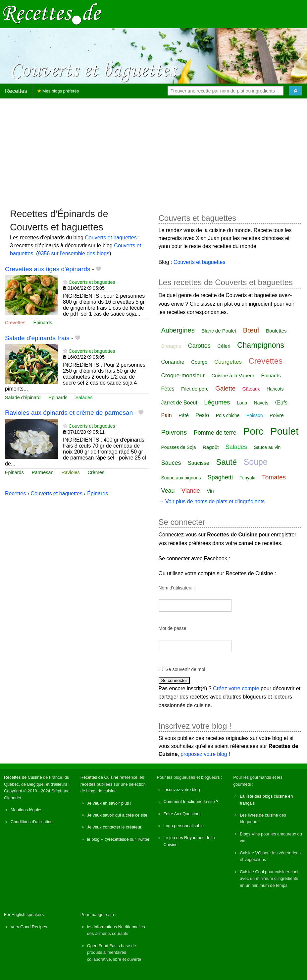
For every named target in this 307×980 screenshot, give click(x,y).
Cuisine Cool (252, 872)
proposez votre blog (204, 754)
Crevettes (15, 323)
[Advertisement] (153, 150)
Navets (261, 403)
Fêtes (168, 389)
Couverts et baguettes (111, 238)
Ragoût (211, 447)
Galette (225, 388)
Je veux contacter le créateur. (115, 827)
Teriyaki (247, 478)
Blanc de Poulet (219, 331)
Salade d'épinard (23, 398)
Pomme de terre (215, 433)
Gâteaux (251, 389)
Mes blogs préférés (58, 91)
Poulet (284, 431)
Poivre (277, 415)
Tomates (274, 477)
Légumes (217, 402)
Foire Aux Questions (183, 814)
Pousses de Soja (179, 447)
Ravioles (70, 472)
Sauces (171, 463)
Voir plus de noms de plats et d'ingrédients (215, 501)
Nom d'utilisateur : (177, 588)
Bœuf (251, 330)
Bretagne (171, 346)
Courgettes (228, 362)
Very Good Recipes (29, 927)
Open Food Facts (103, 946)
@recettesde (117, 839)
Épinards (43, 323)
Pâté (184, 415)
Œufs (281, 403)
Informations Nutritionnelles (119, 927)
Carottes (199, 346)
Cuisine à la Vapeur (233, 375)
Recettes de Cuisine (23, 777)
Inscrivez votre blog (182, 790)
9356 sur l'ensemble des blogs (74, 253)
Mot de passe (173, 628)
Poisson (255, 415)
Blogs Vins (250, 834)
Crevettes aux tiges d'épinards (48, 269)
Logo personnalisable (184, 826)
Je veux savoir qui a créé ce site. (118, 815)
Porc (253, 431)
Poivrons (174, 432)
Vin (210, 491)
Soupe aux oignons (181, 478)
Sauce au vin (267, 447)
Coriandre (173, 362)
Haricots (275, 389)
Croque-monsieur (183, 375)
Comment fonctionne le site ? (191, 801)
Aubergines (178, 330)
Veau (168, 491)
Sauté (226, 462)
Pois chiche (228, 415)
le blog (93, 839)
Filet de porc (195, 389)
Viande (191, 491)
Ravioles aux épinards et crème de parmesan (69, 413)
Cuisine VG (251, 853)
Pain (167, 415)
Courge (199, 362)
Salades (84, 398)
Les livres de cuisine (259, 815)
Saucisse (199, 463)
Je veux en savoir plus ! (109, 803)
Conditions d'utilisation (32, 822)
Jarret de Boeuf (179, 403)
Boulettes (276, 331)
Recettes (16, 91)
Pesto (202, 415)
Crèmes (96, 472)
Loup (242, 403)
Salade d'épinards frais (37, 338)
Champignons (261, 345)
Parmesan (43, 472)
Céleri (224, 346)
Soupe (256, 462)
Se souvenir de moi (185, 669)
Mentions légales (26, 810)
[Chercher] (295, 91)
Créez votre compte (236, 688)
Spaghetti (220, 477)
